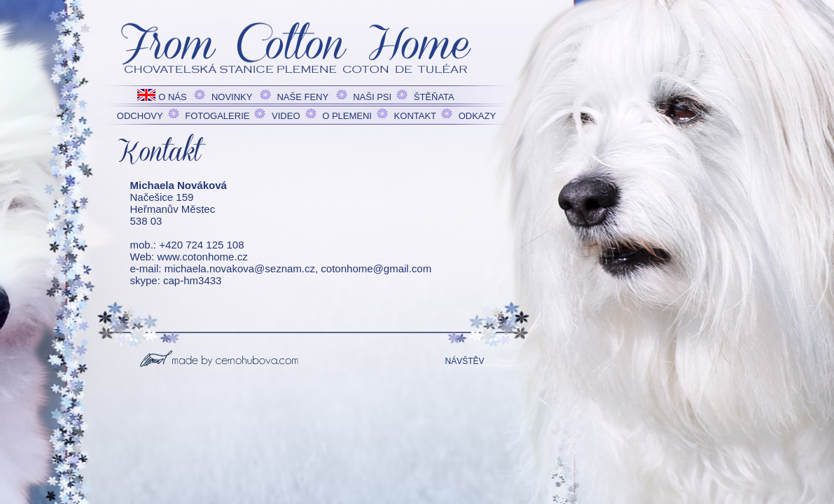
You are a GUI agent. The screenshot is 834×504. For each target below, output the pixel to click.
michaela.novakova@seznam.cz (240, 268)
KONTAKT (415, 116)
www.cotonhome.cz (202, 257)
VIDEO (286, 116)
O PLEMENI (347, 116)
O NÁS (172, 97)
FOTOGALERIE (217, 116)
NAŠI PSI (372, 97)
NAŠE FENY (302, 97)
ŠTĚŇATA (434, 97)
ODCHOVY (140, 116)
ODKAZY (477, 116)
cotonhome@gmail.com (376, 268)
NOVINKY (232, 97)
